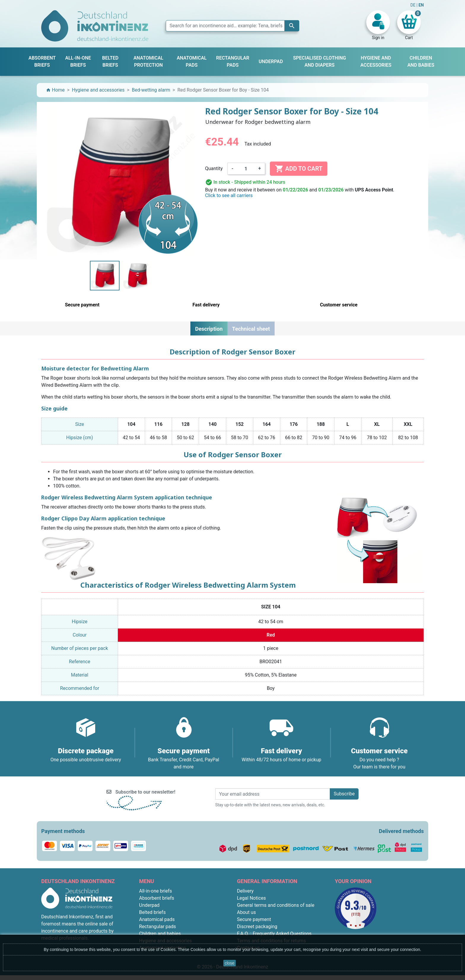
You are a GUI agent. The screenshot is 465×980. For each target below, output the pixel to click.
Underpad (149, 905)
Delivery (245, 891)
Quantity (214, 168)
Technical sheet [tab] (251, 329)
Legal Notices (251, 898)
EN (421, 5)
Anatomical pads (157, 919)
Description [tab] (209, 329)
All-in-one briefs (156, 891)
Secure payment (254, 919)
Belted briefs (152, 912)
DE (414, 5)
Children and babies (160, 934)
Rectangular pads (157, 927)
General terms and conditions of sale (276, 905)
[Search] (232, 26)
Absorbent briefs (157, 898)
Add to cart (299, 169)
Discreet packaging (257, 927)
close (230, 963)
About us (246, 912)
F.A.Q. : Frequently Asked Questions (274, 934)
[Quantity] (246, 169)
